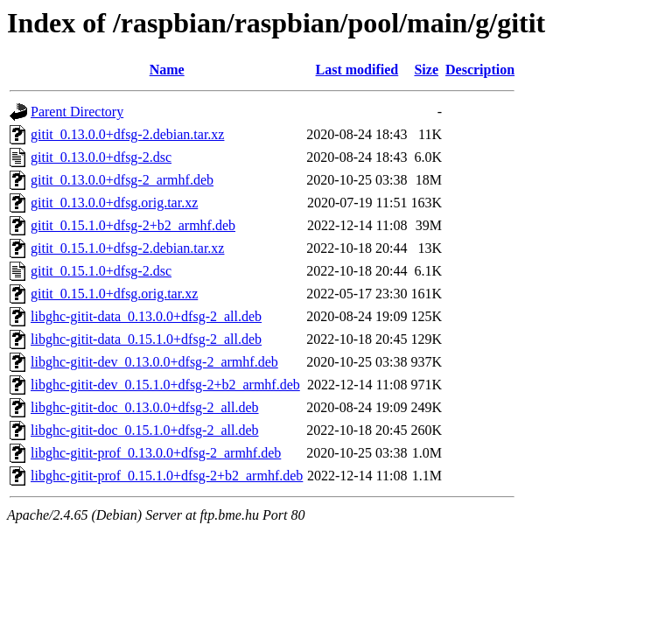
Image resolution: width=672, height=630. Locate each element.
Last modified (357, 70)
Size (426, 70)
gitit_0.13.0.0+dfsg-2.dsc (101, 157)
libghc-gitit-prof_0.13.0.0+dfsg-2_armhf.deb (156, 453)
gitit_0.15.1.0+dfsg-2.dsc (101, 271)
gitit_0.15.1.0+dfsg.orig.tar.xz (114, 294)
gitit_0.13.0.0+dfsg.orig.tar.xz (114, 203)
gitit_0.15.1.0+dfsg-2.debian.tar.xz (127, 248)
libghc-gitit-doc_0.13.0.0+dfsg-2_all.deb (145, 407)
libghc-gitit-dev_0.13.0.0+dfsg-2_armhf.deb (154, 362)
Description (480, 70)
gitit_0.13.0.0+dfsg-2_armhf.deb (122, 180)
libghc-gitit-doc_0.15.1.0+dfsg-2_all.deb (145, 430)
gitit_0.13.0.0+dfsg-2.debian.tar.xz (127, 134)
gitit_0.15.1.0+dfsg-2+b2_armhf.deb (133, 225)
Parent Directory (77, 112)
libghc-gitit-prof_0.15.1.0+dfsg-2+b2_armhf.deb (167, 476)
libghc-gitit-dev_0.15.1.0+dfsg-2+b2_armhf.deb (165, 385)
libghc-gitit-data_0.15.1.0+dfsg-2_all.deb (146, 339)
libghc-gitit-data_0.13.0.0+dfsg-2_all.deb (146, 316)
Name (167, 70)
